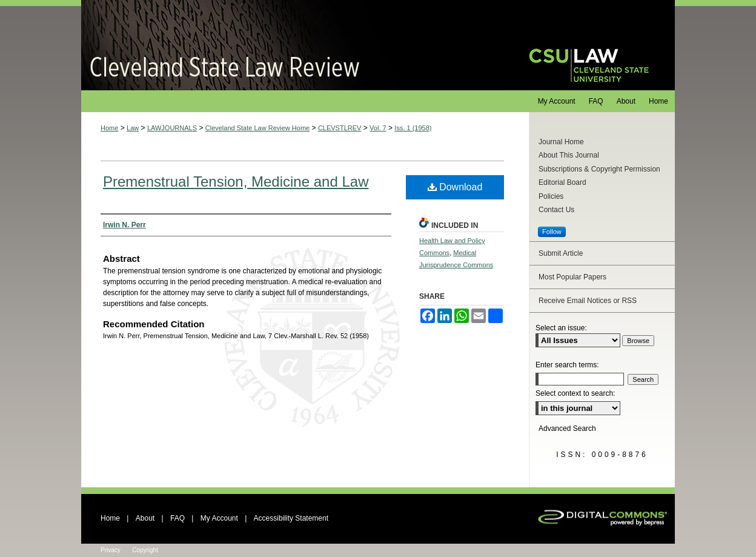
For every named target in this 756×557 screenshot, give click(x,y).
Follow (552, 232)
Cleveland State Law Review (293, 45)
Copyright (145, 550)
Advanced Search (567, 429)
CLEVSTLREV (340, 128)
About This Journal (569, 155)
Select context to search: (575, 393)
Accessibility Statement (291, 518)
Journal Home (561, 142)
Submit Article (561, 253)
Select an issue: (561, 328)
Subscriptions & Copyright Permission (599, 169)
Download (455, 187)
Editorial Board (562, 182)
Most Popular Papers (572, 277)
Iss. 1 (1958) (413, 128)
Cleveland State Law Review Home (257, 128)
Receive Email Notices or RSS (588, 301)
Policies (551, 196)
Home (109, 128)
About (145, 518)
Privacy (111, 550)
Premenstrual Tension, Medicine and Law (236, 182)
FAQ (177, 518)
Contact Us (556, 210)
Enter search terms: (567, 365)
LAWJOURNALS (172, 128)
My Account (219, 518)
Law (133, 128)
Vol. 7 (378, 128)
